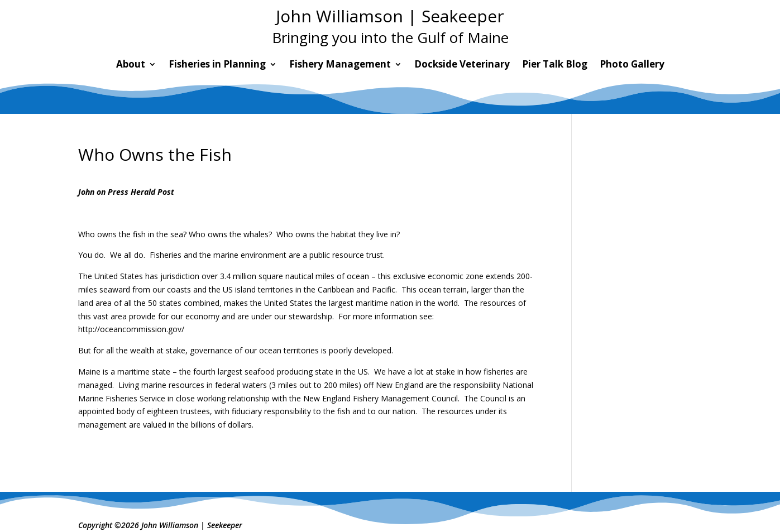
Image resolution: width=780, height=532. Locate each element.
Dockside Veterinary (462, 65)
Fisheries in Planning (217, 65)
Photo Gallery (632, 65)
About (131, 65)
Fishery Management (340, 65)
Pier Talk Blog (555, 65)
